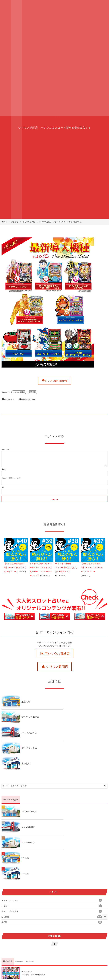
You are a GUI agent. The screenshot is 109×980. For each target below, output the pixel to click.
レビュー (52, 844)
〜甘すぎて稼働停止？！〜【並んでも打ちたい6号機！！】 (66, 568)
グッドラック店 (82, 717)
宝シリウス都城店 (57, 654)
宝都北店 (26, 733)
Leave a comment (28, 399)
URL (3, 487)
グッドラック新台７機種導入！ (88, 928)
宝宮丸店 (26, 702)
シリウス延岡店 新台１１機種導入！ (37, 928)
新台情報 (32, 392)
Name (4, 469)
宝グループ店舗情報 (52, 849)
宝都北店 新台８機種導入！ (33, 913)
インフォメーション (52, 838)
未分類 (52, 860)
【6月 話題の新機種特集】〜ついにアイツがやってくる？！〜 (92, 568)
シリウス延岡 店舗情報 (56, 381)
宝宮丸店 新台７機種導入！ (86, 913)
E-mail (4, 478)
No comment (9, 399)
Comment (5, 449)
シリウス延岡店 (19, 392)
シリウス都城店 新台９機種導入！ (36, 944)
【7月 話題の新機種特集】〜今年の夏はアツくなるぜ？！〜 (15, 568)
